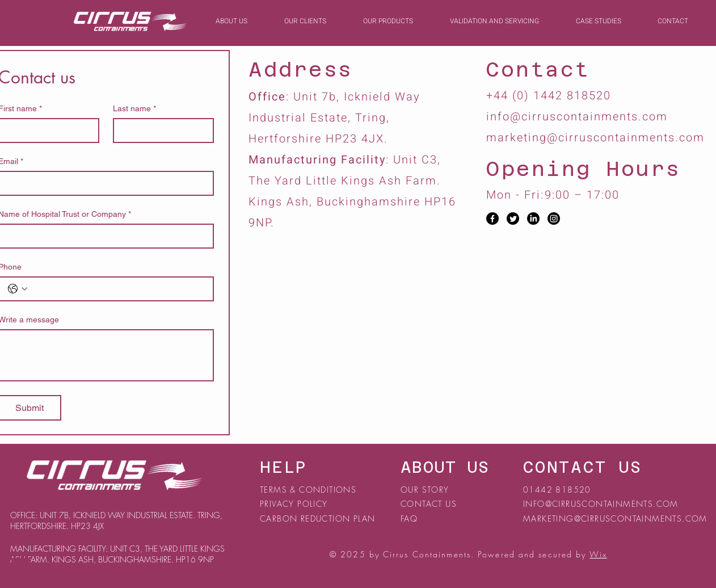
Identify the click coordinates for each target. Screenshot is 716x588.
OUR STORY (425, 490)
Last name (134, 109)
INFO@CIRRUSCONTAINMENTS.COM (601, 504)
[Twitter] (513, 219)
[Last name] (160, 131)
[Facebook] (492, 219)
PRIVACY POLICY (295, 504)
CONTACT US (429, 504)
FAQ (409, 518)
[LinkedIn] (533, 219)
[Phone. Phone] (117, 289)
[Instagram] (554, 219)
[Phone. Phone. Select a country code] (18, 289)
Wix (598, 554)
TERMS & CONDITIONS (308, 490)
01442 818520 (557, 490)
